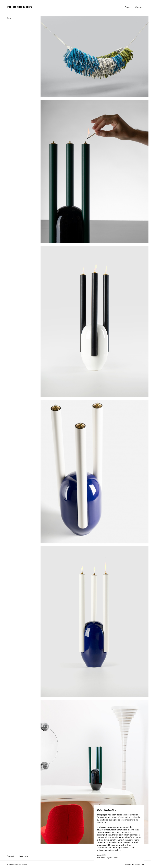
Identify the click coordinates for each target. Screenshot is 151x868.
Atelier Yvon (140, 864)
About (128, 7)
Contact (139, 7)
